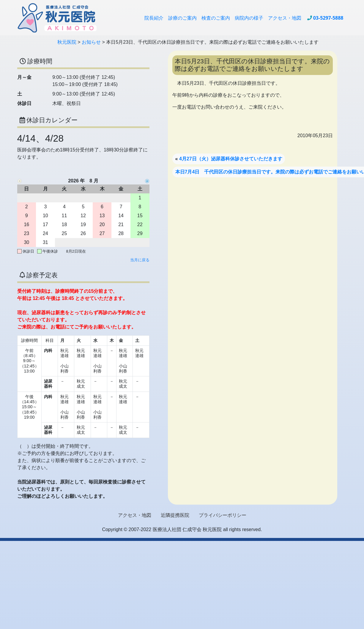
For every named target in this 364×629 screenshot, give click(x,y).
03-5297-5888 (328, 18)
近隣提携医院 (175, 515)
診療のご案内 (182, 18)
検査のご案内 (216, 18)
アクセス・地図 (285, 18)
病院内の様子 (249, 18)
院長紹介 (154, 18)
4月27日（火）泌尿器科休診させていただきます (231, 159)
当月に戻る (140, 260)
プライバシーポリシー (223, 515)
